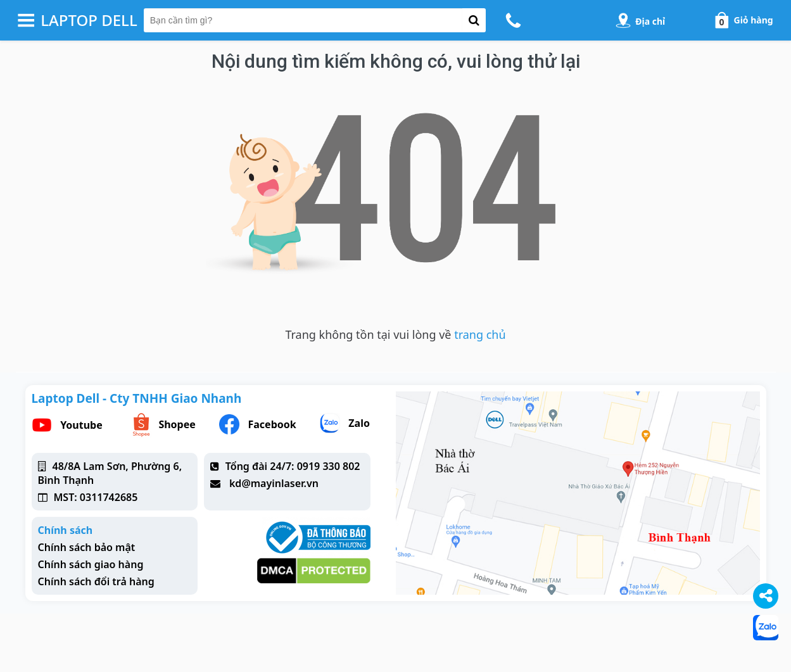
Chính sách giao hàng (91, 564)
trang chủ (480, 334)
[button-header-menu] (26, 20)
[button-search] (474, 20)
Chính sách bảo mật (87, 547)
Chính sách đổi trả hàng (96, 581)
